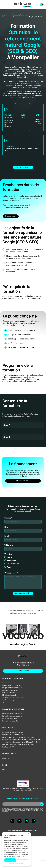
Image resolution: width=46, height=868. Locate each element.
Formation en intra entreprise (12, 716)
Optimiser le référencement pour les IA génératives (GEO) (22, 740)
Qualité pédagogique (9, 700)
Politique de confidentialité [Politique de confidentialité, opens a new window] (19, 856)
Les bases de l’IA (8, 747)
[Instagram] (19, 821)
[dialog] (16, 849)
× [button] (29, 834)
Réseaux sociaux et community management (18, 745)
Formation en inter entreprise (12, 714)
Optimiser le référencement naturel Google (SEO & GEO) (22, 742)
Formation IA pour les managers (13, 732)
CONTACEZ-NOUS (23, 671)
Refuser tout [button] (23, 860)
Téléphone (23, 548)
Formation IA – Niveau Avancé (13, 735)
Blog (4, 770)
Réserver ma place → (23, 167)
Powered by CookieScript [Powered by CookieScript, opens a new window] (16, 864)
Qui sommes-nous (9, 683)
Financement (7, 758)
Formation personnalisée (11, 721)
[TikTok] (34, 821)
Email (23, 539)
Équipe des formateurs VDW (12, 688)
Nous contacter (11, 216)
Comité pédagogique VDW (12, 685)
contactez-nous (22, 207)
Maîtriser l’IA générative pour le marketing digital (19, 737)
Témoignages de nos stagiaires (13, 698)
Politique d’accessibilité (10, 690)
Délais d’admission (9, 693)
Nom (23, 529)
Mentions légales (15, 830)
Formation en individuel (10, 719)
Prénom (23, 520)
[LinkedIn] (27, 821)
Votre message (23, 581)
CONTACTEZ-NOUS (23, 481)
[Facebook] (12, 821)
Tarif (4, 702)
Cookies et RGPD (31, 830)
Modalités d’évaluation (10, 695)
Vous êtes (23, 561)
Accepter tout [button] (10, 860)
